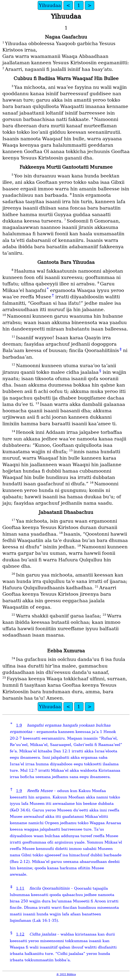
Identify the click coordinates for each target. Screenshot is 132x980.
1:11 (20, 888)
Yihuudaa (50, 5)
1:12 (20, 934)
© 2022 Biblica (66, 974)
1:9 (19, 725)
